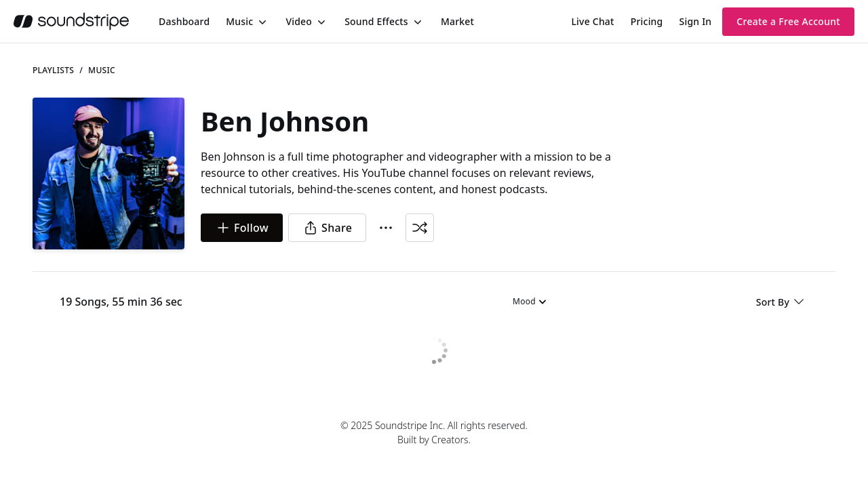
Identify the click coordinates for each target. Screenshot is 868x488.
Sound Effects (376, 21)
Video (299, 21)
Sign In (696, 21)
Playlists (53, 70)
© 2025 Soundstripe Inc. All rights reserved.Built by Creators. (434, 432)
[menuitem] (184, 21)
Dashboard (184, 21)
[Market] (457, 22)
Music (239, 21)
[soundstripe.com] (71, 21)
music (102, 70)
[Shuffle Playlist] (420, 228)
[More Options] (386, 228)
